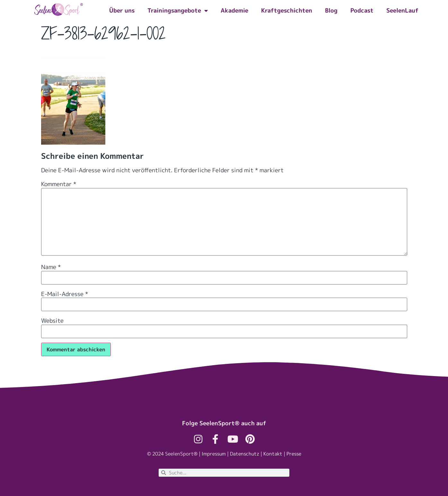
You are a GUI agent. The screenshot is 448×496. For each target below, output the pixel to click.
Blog (331, 10)
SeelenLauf (402, 10)
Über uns (122, 10)
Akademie (234, 10)
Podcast (362, 10)
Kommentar (59, 184)
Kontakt (273, 454)
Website (52, 321)
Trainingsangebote (178, 11)
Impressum (214, 454)
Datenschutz (245, 454)
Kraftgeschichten (287, 10)
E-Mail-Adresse (65, 294)
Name (51, 267)
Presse (294, 454)
